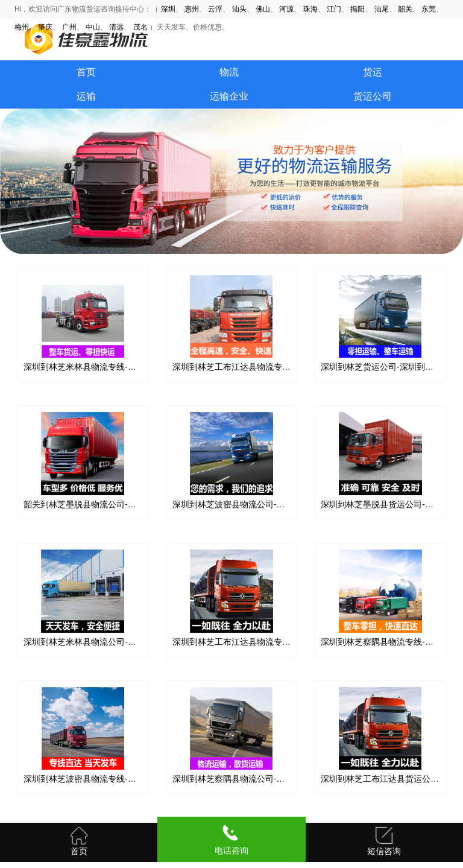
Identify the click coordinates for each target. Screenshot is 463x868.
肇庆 (45, 27)
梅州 (22, 27)
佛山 (263, 9)
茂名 (140, 27)
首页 (86, 72)
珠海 (310, 9)
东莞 (429, 9)
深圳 (168, 9)
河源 (286, 9)
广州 (69, 27)
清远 (116, 27)
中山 (93, 27)
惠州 (192, 9)
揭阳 (357, 9)
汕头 (239, 9)
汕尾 (382, 9)
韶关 (405, 9)
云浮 (215, 9)
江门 (334, 9)
